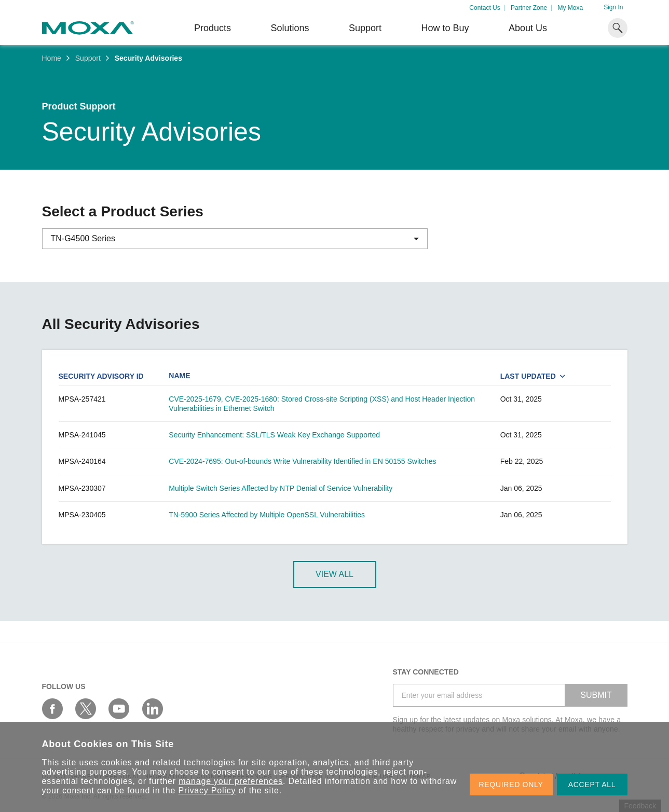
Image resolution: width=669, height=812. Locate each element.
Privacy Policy (207, 790)
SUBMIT (596, 695)
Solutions (290, 28)
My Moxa (570, 8)
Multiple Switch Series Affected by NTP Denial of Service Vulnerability (281, 488)
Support (365, 28)
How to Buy (445, 28)
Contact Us (484, 8)
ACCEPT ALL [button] (592, 785)
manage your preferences (231, 781)
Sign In (613, 7)
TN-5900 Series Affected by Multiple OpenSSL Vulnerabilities (267, 515)
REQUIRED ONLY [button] (511, 785)
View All (334, 574)
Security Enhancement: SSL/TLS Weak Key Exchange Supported (274, 435)
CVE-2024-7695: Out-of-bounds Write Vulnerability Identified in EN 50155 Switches (302, 461)
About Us (528, 28)
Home (52, 58)
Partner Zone (529, 8)
